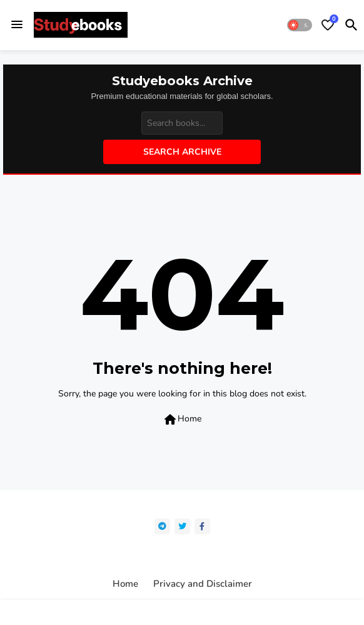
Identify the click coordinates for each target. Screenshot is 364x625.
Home (182, 420)
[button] (300, 25)
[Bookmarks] (328, 25)
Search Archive (182, 152)
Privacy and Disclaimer (203, 584)
